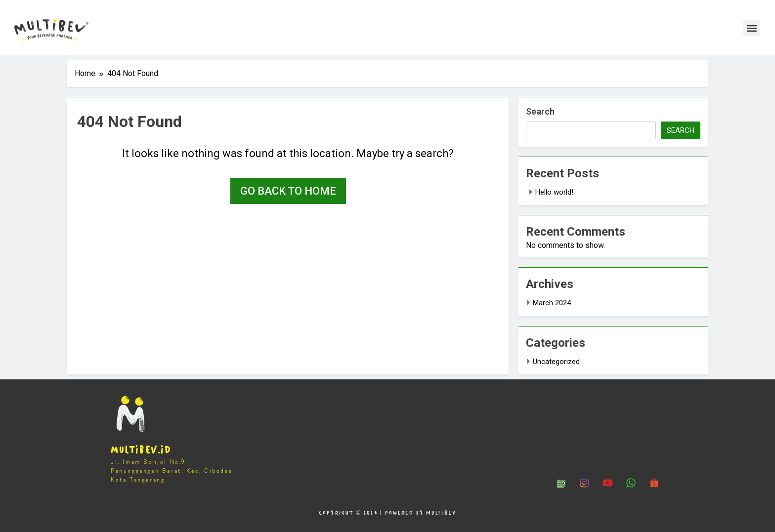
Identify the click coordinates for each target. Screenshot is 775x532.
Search (540, 111)
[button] (752, 28)
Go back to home (288, 191)
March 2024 (552, 303)
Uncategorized (556, 362)
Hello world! (554, 192)
